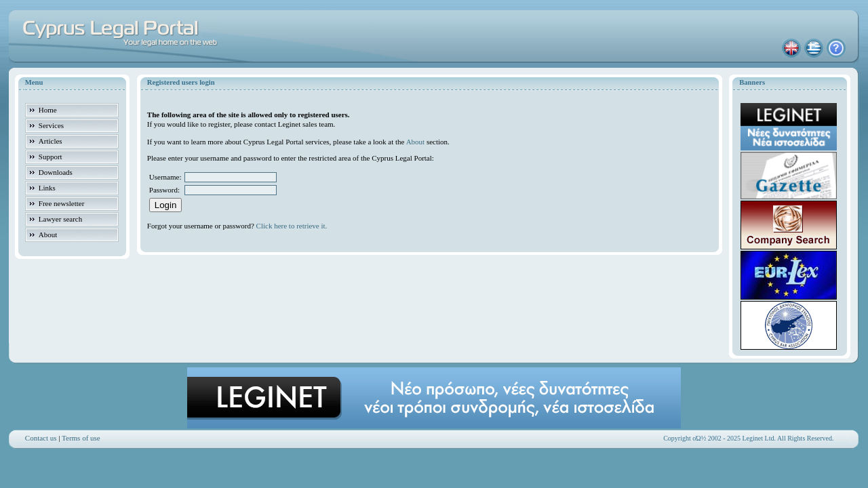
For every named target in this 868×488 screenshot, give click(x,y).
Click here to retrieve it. (292, 226)
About (416, 142)
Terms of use (81, 438)
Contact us (41, 438)
